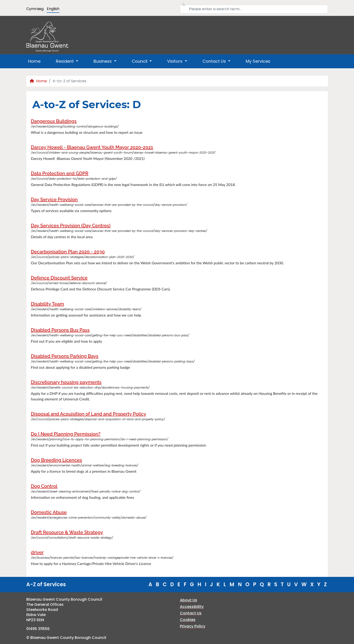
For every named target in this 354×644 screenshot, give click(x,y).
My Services (258, 61)
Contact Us (191, 613)
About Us (189, 600)
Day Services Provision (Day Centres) (71, 226)
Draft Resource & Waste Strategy (67, 532)
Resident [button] (65, 61)
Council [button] (140, 61)
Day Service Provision (54, 200)
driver (37, 552)
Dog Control (44, 486)
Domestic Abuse (49, 512)
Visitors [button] (175, 61)
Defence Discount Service (59, 278)
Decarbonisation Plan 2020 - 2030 (68, 252)
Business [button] (103, 61)
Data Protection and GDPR (60, 173)
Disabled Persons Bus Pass (60, 330)
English (53, 9)
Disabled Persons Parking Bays (65, 356)
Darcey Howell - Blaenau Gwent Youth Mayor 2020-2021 (92, 147)
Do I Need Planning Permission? (66, 434)
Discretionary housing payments (66, 382)
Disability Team (48, 304)
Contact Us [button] (215, 61)
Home (34, 61)
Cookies (188, 620)
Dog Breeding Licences (57, 460)
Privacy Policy (193, 626)
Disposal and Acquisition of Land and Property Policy (89, 414)
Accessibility (192, 607)
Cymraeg (35, 9)
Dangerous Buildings (54, 121)
